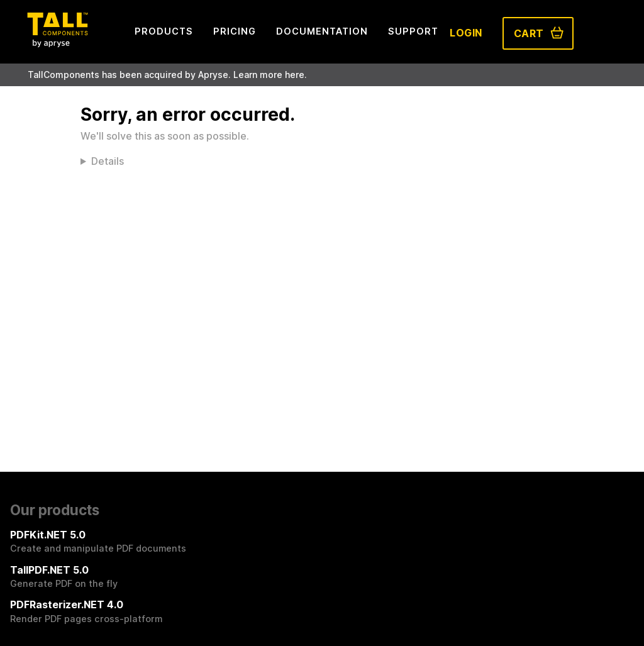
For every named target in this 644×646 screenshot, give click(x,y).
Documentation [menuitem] (322, 31)
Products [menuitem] (164, 31)
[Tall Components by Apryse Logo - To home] (57, 43)
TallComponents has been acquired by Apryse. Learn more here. (167, 75)
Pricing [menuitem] (235, 31)
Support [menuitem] (413, 31)
